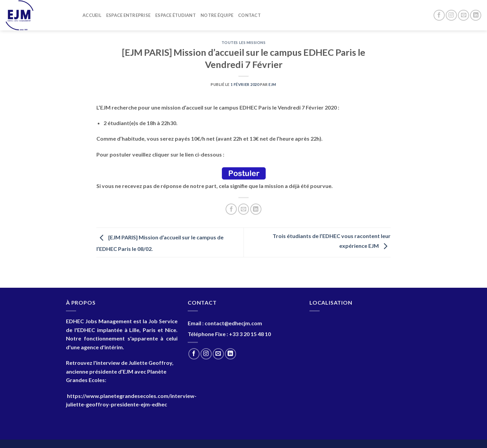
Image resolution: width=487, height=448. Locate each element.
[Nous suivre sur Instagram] (451, 15)
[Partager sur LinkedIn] (256, 209)
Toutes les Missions (244, 42)
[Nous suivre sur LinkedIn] (476, 15)
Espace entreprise (128, 15)
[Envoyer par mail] (244, 209)
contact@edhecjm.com (233, 323)
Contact (249, 15)
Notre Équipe (217, 15)
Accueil (92, 15)
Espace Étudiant (176, 15)
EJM (272, 84)
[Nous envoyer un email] (463, 15)
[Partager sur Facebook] (231, 209)
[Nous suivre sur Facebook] (439, 15)
